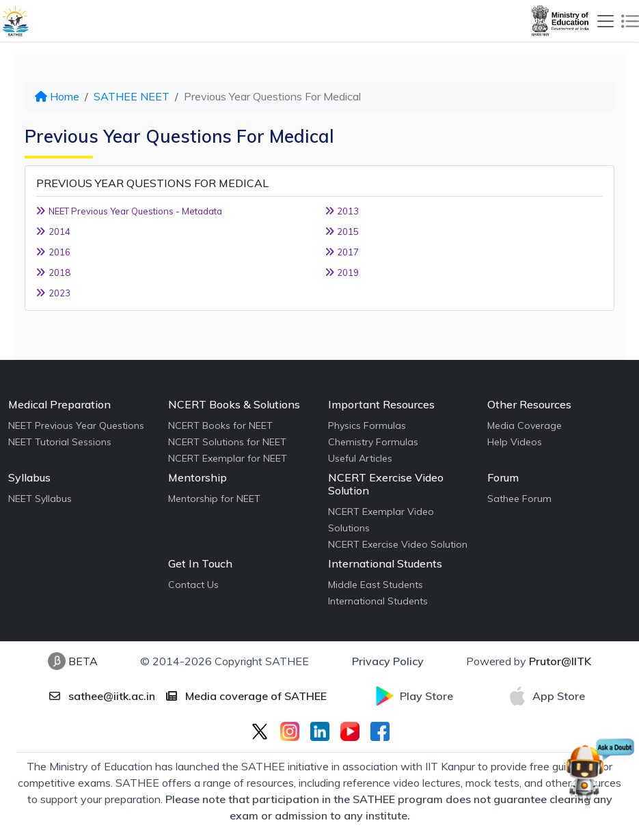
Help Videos (515, 442)
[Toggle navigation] (606, 21)
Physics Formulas (367, 425)
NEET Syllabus (40, 499)
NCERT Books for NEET (220, 425)
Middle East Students (376, 585)
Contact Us (193, 585)
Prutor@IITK (560, 661)
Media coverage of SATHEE (246, 696)
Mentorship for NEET (214, 499)
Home (57, 96)
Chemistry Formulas (373, 442)
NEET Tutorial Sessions (60, 442)
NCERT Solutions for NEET (227, 442)
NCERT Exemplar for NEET (228, 458)
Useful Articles (360, 458)
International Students (378, 601)
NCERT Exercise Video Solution (398, 544)
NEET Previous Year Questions (76, 425)
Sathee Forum (519, 499)
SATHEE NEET (132, 96)
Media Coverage (525, 425)
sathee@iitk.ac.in (102, 696)
